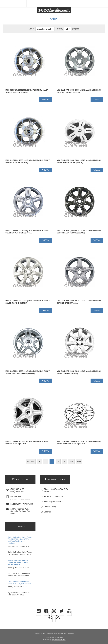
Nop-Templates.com (59, 640)
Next (71, 462)
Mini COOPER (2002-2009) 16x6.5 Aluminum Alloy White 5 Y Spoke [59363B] (27, 91)
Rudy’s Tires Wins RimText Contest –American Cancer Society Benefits (18, 562)
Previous (31, 462)
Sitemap (47, 512)
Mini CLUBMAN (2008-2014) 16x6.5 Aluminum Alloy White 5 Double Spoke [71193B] (79, 443)
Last (79, 462)
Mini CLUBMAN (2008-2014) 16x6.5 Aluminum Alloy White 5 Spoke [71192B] (27, 443)
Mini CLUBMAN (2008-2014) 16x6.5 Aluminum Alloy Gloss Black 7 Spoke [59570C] (79, 232)
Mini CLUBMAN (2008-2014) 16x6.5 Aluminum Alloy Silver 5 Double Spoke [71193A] (27, 372)
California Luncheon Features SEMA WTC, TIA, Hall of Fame (19, 583)
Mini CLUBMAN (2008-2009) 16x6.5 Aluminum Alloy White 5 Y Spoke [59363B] (27, 161)
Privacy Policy (50, 507)
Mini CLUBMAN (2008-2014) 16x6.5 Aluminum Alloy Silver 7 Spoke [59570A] (27, 302)
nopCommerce (58, 637)
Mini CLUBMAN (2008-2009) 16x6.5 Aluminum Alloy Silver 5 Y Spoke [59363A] (79, 91)
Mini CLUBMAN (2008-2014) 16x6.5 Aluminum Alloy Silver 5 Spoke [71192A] (79, 302)
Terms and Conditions (53, 496)
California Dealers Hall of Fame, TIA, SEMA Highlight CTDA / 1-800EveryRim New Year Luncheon (20, 540)
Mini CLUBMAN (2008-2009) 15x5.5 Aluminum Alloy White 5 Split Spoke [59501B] (79, 161)
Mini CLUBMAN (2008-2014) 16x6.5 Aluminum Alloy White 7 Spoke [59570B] (79, 372)
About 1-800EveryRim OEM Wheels (56, 490)
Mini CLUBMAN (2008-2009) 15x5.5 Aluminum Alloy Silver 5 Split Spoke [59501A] (27, 232)
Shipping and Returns (53, 502)
